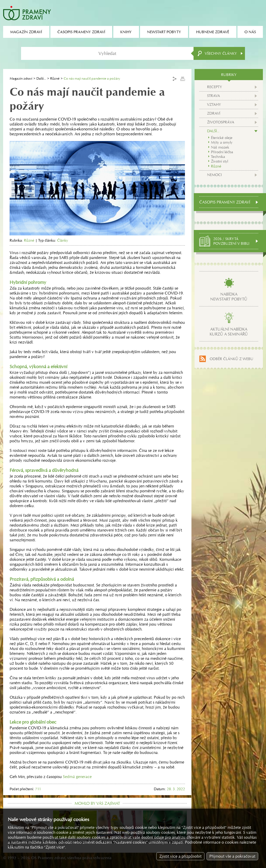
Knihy (126, 32)
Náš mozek (220, 147)
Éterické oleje (222, 138)
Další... (41, 78)
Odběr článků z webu (231, 359)
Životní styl (220, 161)
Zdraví (214, 113)
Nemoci (214, 175)
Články (63, 240)
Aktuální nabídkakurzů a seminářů (229, 332)
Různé (55, 78)
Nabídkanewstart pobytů (229, 297)
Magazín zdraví (21, 78)
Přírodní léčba (222, 152)
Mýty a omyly (222, 142)
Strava (214, 96)
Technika (218, 157)
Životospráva (221, 122)
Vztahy (214, 104)
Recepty (215, 87)
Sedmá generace (77, 777)
